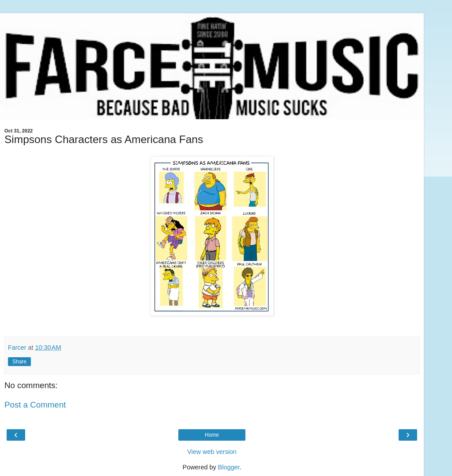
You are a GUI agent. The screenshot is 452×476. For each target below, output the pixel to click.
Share (19, 362)
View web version (212, 452)
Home (212, 435)
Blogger (229, 467)
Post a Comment (35, 405)
